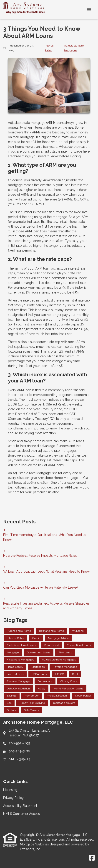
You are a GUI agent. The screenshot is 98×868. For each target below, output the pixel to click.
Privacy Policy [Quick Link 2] (13, 798)
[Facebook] (92, 858)
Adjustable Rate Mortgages (74, 48)
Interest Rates (50, 48)
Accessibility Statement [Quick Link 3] (20, 806)
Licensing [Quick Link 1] (10, 790)
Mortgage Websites (35, 844)
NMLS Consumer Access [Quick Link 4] (21, 814)
